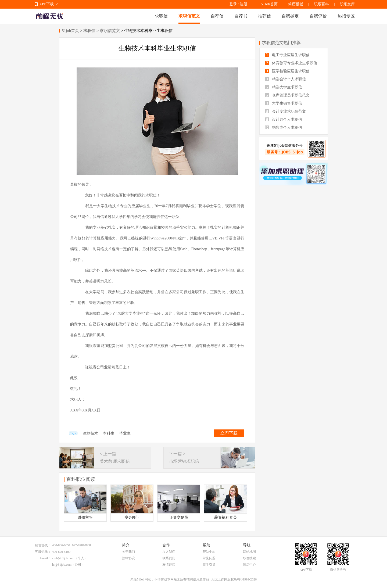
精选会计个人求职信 (285, 79)
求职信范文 (189, 16)
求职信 (161, 16)
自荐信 (217, 16)
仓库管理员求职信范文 (287, 95)
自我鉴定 (290, 16)
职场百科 (321, 4)
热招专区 (346, 16)
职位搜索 (249, 558)
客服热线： (43, 552)
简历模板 (296, 4)
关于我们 (128, 552)
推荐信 (264, 16)
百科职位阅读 (81, 479)
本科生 (109, 433)
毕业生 (125, 433)
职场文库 (347, 4)
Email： (46, 558)
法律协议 (128, 558)
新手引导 (209, 565)
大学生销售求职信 (284, 103)
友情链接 (169, 565)
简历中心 (249, 565)
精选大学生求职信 (284, 87)
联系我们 (169, 558)
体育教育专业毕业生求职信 (291, 63)
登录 (233, 4)
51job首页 (70, 31)
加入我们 (169, 552)
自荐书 (241, 16)
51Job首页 (269, 4)
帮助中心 (209, 552)
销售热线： (43, 545)
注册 (243, 4)
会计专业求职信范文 (285, 111)
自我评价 (318, 16)
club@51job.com (63, 558)
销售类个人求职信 (284, 128)
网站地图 (249, 552)
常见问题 (209, 558)
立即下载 (229, 433)
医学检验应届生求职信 (287, 71)
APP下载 (46, 4)
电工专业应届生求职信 (287, 55)
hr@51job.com (62, 565)
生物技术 (91, 433)
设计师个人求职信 (284, 119)
